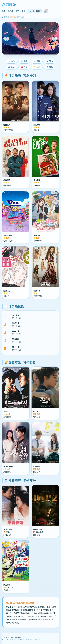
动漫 (23, 11)
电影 (4, 11)
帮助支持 (37, 639)
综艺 (18, 11)
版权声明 (13, 639)
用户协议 (21, 639)
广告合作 (29, 639)
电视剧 (11, 11)
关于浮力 (5, 639)
